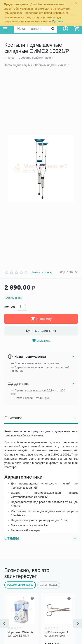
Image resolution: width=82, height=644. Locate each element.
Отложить (41, 474)
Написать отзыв (41, 406)
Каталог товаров (5, 29)
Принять (58, 21)
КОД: (63, 406)
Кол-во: (10, 440)
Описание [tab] (41, 552)
